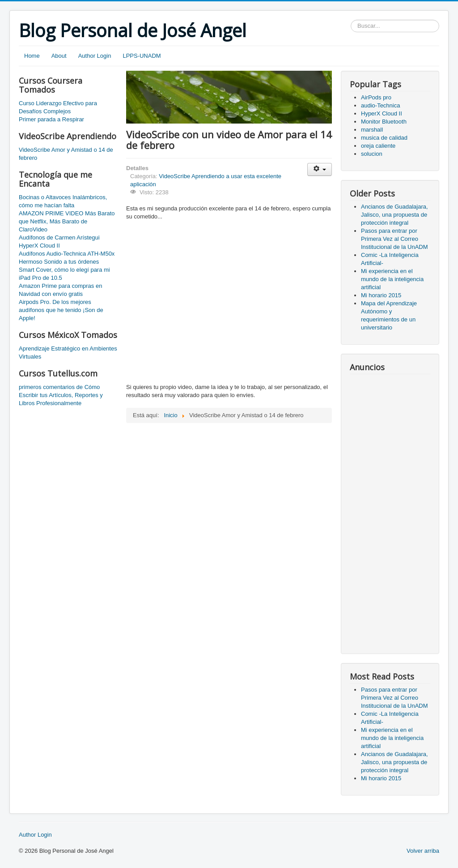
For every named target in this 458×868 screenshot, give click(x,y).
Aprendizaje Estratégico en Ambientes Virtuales (68, 353)
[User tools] (320, 169)
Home (32, 56)
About (59, 56)
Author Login (95, 56)
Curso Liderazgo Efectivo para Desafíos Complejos (58, 107)
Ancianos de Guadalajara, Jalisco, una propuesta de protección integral (394, 215)
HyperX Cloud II (382, 113)
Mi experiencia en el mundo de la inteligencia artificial (392, 279)
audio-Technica (380, 105)
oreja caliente (378, 146)
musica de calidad (384, 138)
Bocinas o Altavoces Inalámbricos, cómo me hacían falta (63, 201)
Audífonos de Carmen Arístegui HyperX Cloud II (59, 242)
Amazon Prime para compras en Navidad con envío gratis (60, 290)
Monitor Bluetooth (384, 122)
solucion (372, 154)
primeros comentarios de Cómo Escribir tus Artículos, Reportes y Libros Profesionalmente (61, 395)
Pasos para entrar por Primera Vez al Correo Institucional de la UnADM (394, 239)
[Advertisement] (390, 511)
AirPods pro (376, 97)
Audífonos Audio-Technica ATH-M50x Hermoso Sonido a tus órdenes (67, 258)
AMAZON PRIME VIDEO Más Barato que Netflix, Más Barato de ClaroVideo (67, 221)
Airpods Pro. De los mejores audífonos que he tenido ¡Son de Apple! (61, 310)
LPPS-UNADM (142, 56)
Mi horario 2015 (381, 295)
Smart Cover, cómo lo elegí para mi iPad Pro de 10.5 (64, 274)
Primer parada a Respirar (51, 119)
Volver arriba (423, 851)
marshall (372, 130)
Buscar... (351, 20)
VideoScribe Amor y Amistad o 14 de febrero (66, 154)
